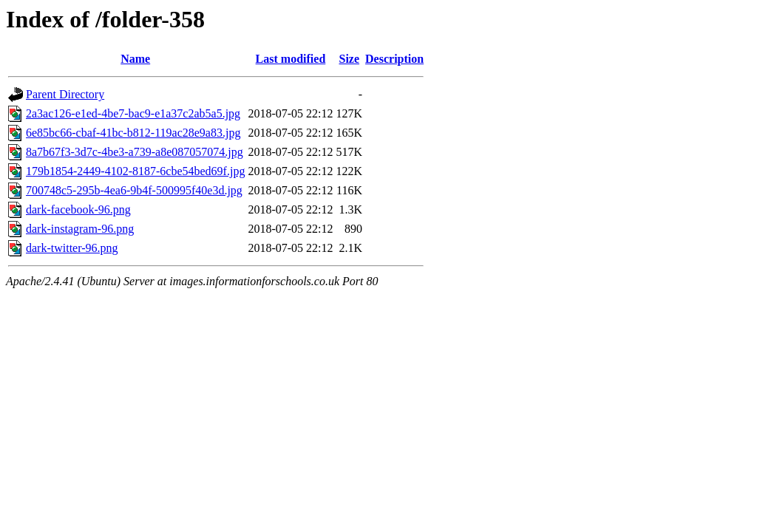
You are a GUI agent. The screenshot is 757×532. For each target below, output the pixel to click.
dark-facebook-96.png (78, 209)
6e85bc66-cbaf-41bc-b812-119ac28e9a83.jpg (133, 133)
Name (135, 59)
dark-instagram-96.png (80, 229)
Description (394, 59)
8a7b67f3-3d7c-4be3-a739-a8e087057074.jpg (135, 152)
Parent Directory (65, 94)
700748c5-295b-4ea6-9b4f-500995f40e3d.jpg (134, 190)
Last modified (291, 59)
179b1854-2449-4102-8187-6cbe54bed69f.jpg (135, 171)
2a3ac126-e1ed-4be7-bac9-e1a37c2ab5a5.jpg (133, 113)
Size (350, 59)
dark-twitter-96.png (72, 248)
